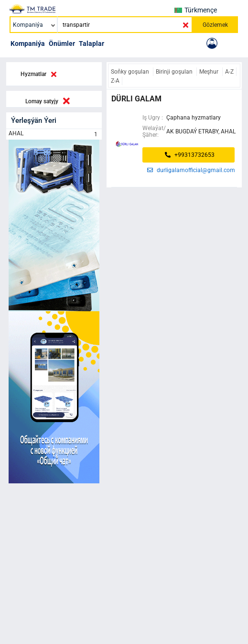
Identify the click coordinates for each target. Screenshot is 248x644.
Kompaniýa (28, 44)
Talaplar (92, 44)
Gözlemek (215, 25)
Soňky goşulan (131, 72)
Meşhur (210, 72)
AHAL (54, 134)
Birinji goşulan (175, 72)
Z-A (115, 81)
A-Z (229, 72)
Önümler (62, 44)
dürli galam (136, 99)
